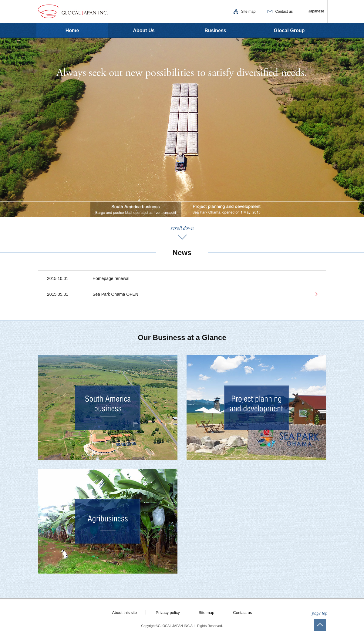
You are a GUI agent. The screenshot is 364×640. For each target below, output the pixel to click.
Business (215, 30)
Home (72, 30)
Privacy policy (168, 613)
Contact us (284, 12)
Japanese (316, 11)
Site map (248, 12)
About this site (125, 613)
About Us (144, 30)
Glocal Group (289, 30)
